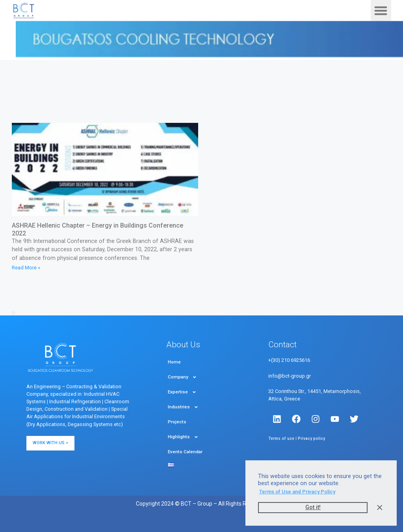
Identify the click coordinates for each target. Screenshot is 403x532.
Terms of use (281, 438)
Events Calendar (185, 452)
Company (182, 377)
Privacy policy (311, 438)
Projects (177, 422)
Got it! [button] (313, 507)
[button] (381, 10)
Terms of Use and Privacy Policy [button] (297, 492)
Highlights (183, 437)
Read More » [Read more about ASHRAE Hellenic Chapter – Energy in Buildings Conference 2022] (26, 268)
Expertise (182, 392)
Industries (183, 407)
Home (174, 362)
